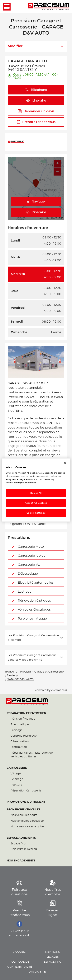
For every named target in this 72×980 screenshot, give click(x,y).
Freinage (17, 730)
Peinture (16, 785)
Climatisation (20, 742)
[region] (36, 490)
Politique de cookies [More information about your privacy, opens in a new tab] (25, 483)
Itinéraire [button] (36, 100)
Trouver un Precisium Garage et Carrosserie (34, 672)
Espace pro (53, 962)
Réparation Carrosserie (26, 791)
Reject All (36, 493)
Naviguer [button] (36, 201)
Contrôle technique (24, 736)
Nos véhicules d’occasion (27, 821)
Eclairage (17, 779)
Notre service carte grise (27, 827)
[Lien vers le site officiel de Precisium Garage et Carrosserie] (48, 7)
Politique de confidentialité (19, 964)
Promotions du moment (26, 802)
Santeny (12, 676)
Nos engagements (21, 861)
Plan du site (36, 972)
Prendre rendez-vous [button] (36, 122)
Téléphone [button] (36, 90)
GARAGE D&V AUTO (20, 680)
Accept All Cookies (36, 503)
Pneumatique (20, 725)
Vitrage (16, 774)
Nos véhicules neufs (24, 815)
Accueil (19, 952)
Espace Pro (18, 844)
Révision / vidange (23, 719)
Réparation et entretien (26, 713)
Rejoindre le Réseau (24, 849)
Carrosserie (17, 768)
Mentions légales (53, 954)
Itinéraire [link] (36, 212)
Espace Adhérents (21, 838)
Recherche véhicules (24, 810)
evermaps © (59, 690)
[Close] (65, 463)
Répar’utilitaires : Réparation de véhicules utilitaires (32, 755)
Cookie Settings (36, 513)
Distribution (19, 747)
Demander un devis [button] (36, 111)
